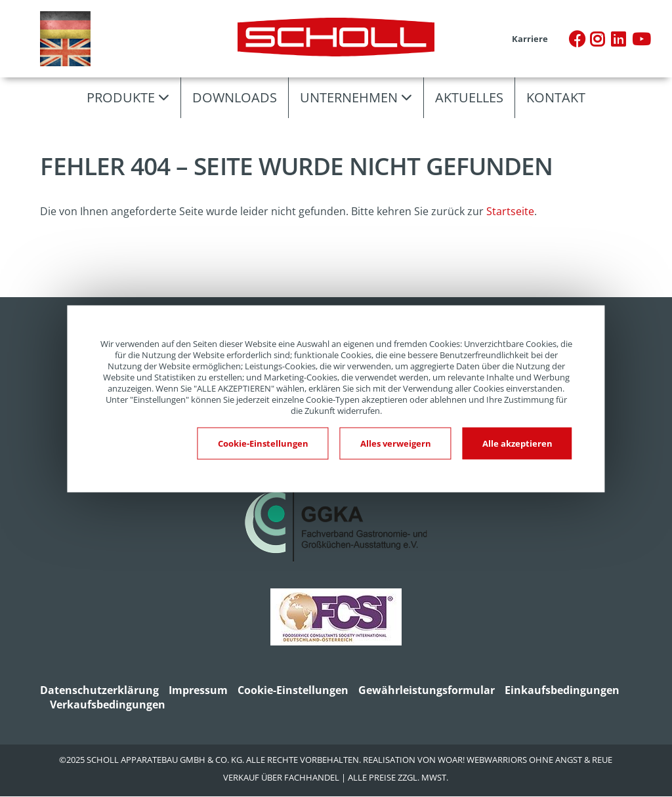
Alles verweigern (396, 443)
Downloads (235, 97)
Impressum (198, 690)
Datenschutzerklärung (99, 690)
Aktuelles (469, 97)
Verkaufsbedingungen (108, 705)
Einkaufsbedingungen (562, 690)
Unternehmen (349, 97)
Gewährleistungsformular (427, 690)
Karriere (530, 39)
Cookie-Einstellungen (293, 690)
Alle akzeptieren (517, 443)
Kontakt (556, 97)
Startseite (510, 211)
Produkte (121, 97)
